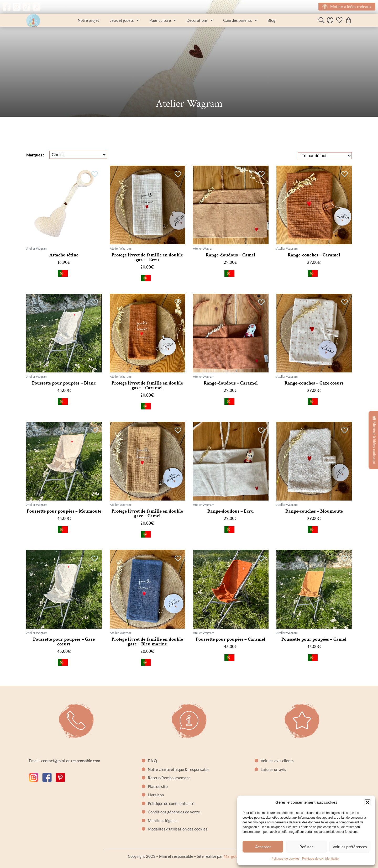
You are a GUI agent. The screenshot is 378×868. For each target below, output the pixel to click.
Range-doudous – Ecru (231, 511)
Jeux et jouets (124, 20)
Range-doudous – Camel (231, 255)
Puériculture (163, 20)
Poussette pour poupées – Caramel (231, 639)
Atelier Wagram (37, 248)
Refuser (306, 847)
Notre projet (88, 20)
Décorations (199, 20)
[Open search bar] (322, 20)
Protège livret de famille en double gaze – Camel (147, 514)
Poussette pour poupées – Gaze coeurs (64, 642)
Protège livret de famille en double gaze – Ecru (147, 257)
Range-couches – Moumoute (314, 511)
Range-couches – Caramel (314, 255)
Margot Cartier (237, 856)
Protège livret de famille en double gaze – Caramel (147, 385)
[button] (367, 802)
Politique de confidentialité (320, 859)
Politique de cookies (285, 859)
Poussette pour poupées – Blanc (64, 383)
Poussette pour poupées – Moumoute (64, 511)
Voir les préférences (350, 847)
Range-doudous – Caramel (231, 383)
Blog (271, 20)
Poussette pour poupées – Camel (314, 639)
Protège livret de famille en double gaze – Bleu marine (147, 642)
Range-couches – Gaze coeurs (314, 383)
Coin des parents (240, 20)
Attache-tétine (64, 255)
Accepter (263, 847)
